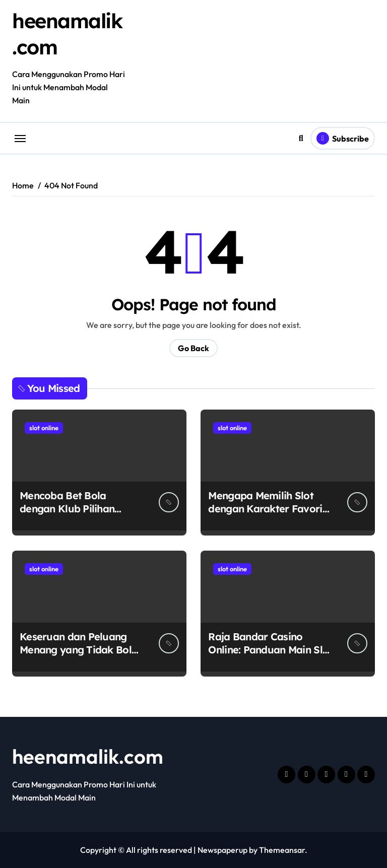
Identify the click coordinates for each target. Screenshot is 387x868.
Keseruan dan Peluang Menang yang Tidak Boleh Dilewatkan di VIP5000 (81, 650)
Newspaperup (222, 850)
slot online (44, 428)
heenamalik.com (88, 756)
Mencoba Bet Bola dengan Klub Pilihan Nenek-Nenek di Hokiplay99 (67, 515)
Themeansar (282, 850)
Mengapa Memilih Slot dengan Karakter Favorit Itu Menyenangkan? (267, 509)
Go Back (193, 348)
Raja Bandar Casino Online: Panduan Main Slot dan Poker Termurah (270, 650)
